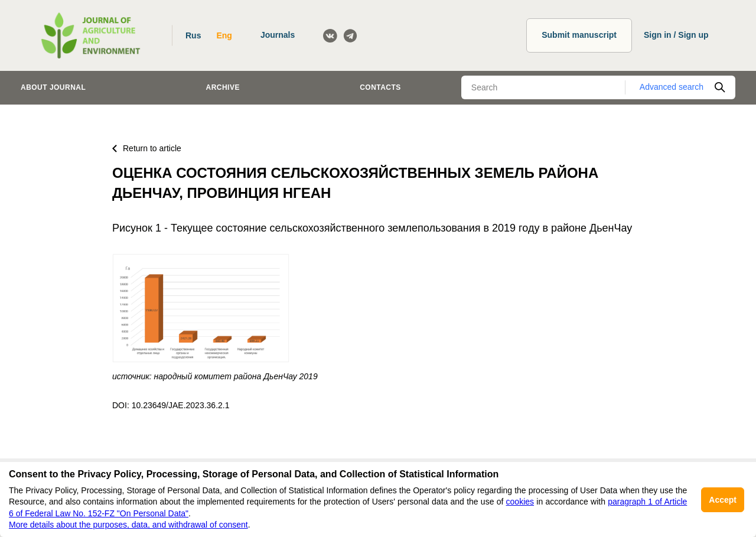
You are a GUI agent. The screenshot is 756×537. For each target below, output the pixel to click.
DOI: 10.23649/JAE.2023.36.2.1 (171, 405)
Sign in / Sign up (676, 35)
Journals (278, 35)
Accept (723, 500)
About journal (53, 87)
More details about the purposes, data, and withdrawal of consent (128, 525)
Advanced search (672, 87)
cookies (520, 502)
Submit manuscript (579, 35)
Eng (224, 35)
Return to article (147, 148)
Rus (193, 35)
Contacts (380, 87)
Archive (223, 87)
